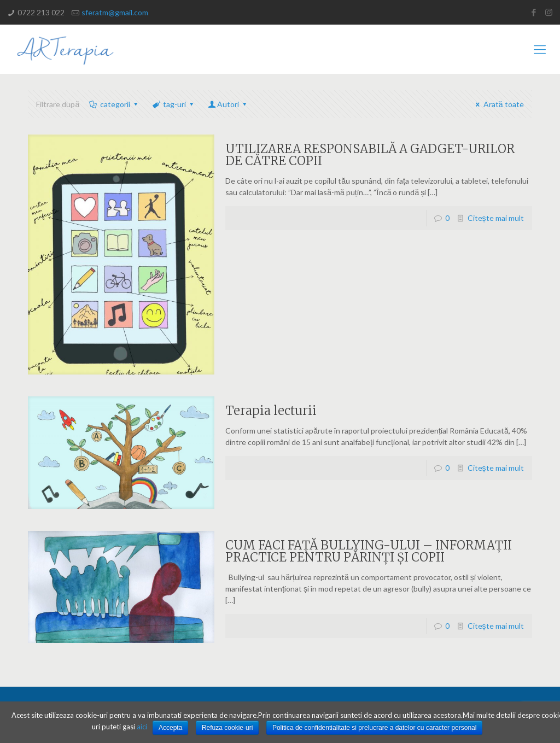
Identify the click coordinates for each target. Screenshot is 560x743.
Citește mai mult (496, 218)
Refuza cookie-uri (227, 728)
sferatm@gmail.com (115, 12)
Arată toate (498, 104)
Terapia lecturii (271, 411)
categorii (114, 104)
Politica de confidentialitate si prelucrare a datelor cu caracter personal (375, 728)
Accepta (170, 728)
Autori (228, 104)
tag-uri (173, 104)
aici (142, 727)
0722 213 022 (41, 12)
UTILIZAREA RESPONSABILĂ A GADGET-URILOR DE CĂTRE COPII (370, 155)
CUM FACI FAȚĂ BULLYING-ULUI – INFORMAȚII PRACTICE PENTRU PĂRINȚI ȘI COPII (369, 551)
